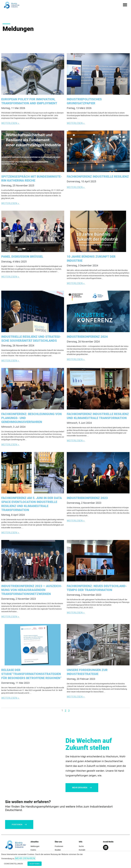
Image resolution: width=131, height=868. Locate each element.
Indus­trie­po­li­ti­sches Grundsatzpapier (84, 101)
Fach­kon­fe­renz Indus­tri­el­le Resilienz (98, 176)
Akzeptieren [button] (34, 865)
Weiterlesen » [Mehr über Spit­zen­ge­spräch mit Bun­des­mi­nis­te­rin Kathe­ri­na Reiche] (11, 203)
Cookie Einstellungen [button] (13, 865)
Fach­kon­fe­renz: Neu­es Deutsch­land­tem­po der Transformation (97, 588)
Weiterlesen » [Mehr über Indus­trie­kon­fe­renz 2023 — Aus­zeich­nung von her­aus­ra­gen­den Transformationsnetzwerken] (11, 616)
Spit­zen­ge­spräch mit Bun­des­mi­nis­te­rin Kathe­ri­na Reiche (32, 178)
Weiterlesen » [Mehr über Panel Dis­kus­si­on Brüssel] (11, 277)
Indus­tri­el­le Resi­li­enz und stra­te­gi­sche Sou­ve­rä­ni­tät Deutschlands (31, 339)
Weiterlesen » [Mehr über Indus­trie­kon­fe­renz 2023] (76, 521)
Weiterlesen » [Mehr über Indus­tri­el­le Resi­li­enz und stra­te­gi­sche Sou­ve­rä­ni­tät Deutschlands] (11, 361)
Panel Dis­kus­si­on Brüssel (23, 256)
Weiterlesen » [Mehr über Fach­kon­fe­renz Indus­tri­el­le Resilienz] (76, 187)
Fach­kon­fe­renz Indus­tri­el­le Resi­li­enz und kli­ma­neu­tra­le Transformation (98, 416)
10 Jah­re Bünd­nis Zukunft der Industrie (91, 258)
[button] (125, 5)
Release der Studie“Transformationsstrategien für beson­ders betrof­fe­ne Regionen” (32, 674)
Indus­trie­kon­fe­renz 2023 (88, 498)
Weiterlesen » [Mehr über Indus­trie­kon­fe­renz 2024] (76, 359)
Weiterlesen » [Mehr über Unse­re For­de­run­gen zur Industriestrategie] (76, 697)
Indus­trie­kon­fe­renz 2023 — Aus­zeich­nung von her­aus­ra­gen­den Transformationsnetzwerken (32, 590)
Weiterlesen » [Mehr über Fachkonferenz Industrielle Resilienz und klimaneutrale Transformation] (76, 441)
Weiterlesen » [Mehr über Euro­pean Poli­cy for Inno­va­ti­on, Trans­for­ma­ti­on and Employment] (11, 123)
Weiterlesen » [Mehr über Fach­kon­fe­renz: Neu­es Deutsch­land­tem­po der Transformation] (76, 612)
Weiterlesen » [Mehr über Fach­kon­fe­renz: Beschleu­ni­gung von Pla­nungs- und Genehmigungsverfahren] (11, 444)
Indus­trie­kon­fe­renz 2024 (88, 337)
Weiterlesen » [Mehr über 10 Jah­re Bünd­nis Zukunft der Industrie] (76, 283)
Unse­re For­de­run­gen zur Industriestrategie (87, 672)
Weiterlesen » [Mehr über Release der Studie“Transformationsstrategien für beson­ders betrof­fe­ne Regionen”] (11, 698)
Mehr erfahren (25, 860)
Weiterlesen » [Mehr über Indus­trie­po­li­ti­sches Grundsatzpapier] (76, 123)
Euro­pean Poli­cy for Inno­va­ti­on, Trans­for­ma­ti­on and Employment (30, 101)
